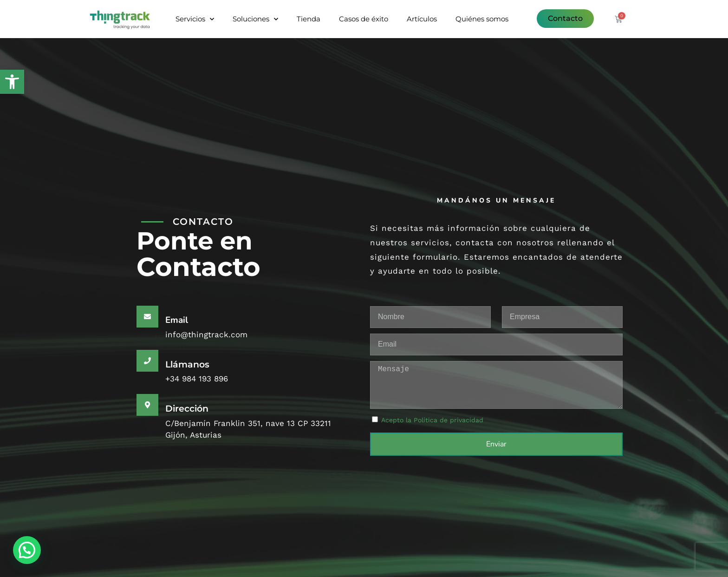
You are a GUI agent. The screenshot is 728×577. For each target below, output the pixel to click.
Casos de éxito (364, 19)
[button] (12, 82)
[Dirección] (147, 405)
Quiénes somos (482, 19)
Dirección (187, 409)
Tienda (309, 19)
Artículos (422, 19)
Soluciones (255, 19)
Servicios (195, 19)
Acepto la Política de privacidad (432, 420)
